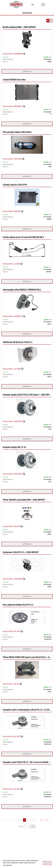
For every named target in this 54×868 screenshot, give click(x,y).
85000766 (17, 211)
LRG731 (16, 684)
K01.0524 (17, 789)
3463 (46, 820)
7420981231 (18, 316)
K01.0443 (17, 631)
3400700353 (18, 474)
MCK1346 (17, 526)
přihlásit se (27, 71)
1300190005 (18, 579)
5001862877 (18, 106)
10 (34, 820)
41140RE (17, 264)
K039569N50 (18, 54)
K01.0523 (17, 736)
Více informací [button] (7, 865)
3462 (41, 820)
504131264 (18, 159)
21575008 (17, 369)
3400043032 (18, 421)
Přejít (33, 826)
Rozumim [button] (47, 863)
